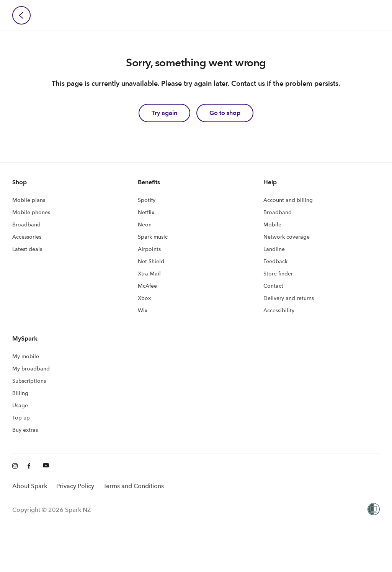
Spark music (153, 237)
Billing (20, 393)
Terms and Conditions (134, 486)
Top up (21, 418)
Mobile (272, 225)
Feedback (275, 261)
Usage (20, 405)
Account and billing (288, 200)
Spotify (147, 200)
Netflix (146, 212)
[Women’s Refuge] (374, 510)
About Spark (30, 486)
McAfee (147, 286)
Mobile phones (31, 212)
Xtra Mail (149, 274)
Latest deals (27, 249)
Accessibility (279, 310)
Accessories (27, 237)
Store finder (278, 274)
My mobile (26, 356)
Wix (143, 310)
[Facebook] (31, 466)
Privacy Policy (75, 486)
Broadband (26, 225)
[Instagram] (15, 466)
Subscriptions (29, 381)
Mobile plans (29, 200)
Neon (145, 225)
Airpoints (149, 249)
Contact (273, 286)
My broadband (31, 369)
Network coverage (287, 237)
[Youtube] (46, 466)
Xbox (144, 298)
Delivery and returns (289, 298)
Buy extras (25, 430)
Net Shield (151, 261)
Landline (274, 249)
